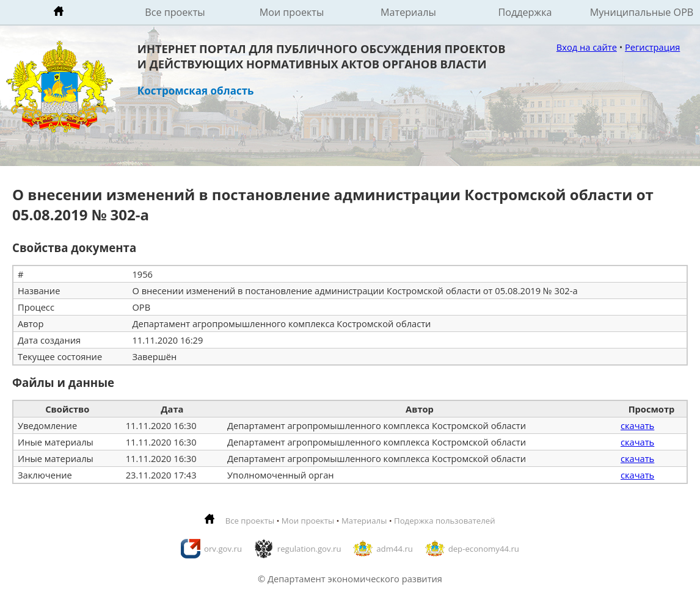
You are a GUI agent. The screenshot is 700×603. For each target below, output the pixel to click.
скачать (637, 425)
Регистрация (652, 47)
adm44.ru (395, 549)
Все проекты (175, 12)
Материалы (408, 12)
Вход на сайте (587, 47)
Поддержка (525, 12)
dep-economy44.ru (484, 549)
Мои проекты (292, 12)
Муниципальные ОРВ (642, 12)
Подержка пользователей (444, 521)
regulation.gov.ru (309, 549)
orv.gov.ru (223, 549)
